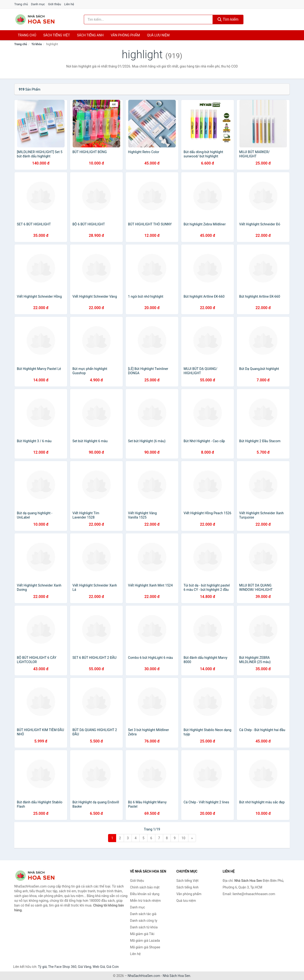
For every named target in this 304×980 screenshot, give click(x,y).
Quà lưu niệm (158, 35)
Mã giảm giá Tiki (142, 934)
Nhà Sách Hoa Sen (176, 976)
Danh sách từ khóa (144, 927)
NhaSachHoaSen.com (144, 976)
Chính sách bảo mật (145, 887)
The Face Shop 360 (62, 967)
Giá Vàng (85, 967)
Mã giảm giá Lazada (145, 941)
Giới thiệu (54, 4)
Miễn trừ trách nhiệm (145, 901)
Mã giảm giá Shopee (145, 947)
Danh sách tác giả (143, 914)
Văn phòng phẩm (125, 35)
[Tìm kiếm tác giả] (148, 19)
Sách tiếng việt (57, 35)
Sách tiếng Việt (188, 881)
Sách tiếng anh (90, 35)
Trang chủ (21, 4)
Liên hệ (69, 4)
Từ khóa (36, 44)
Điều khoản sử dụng (145, 894)
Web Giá (99, 967)
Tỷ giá (42, 967)
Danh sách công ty (144, 921)
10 (183, 838)
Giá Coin (113, 967)
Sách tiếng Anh (188, 887)
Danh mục (38, 4)
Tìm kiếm (228, 19)
